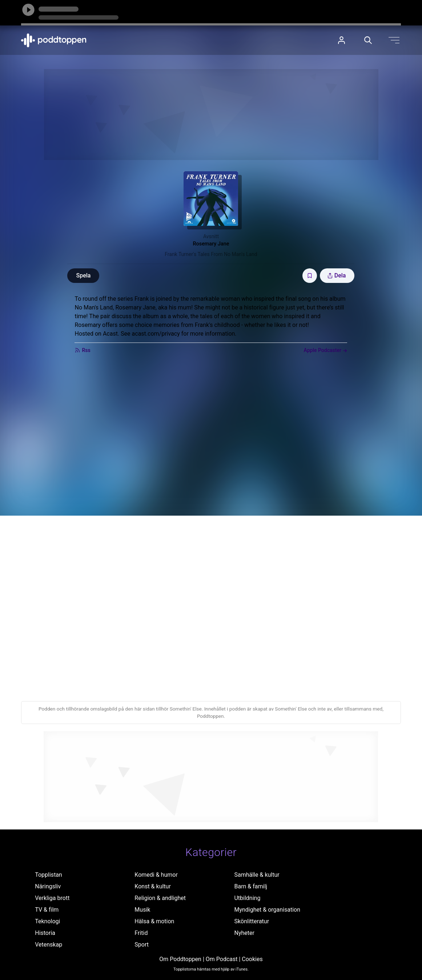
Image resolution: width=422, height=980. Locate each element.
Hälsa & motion (154, 921)
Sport (142, 945)
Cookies (252, 959)
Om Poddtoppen (180, 959)
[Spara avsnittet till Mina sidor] (310, 276)
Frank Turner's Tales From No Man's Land (211, 254)
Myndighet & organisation (267, 910)
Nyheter (244, 933)
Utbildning (247, 898)
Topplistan (49, 875)
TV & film (47, 910)
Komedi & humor (156, 875)
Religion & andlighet (160, 898)
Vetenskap (49, 945)
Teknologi (47, 921)
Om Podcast (222, 959)
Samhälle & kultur (257, 875)
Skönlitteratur (252, 921)
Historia (45, 933)
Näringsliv (48, 886)
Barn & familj (251, 886)
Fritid (141, 933)
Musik (142, 910)
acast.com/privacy (156, 334)
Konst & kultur (152, 886)
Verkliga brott (52, 898)
